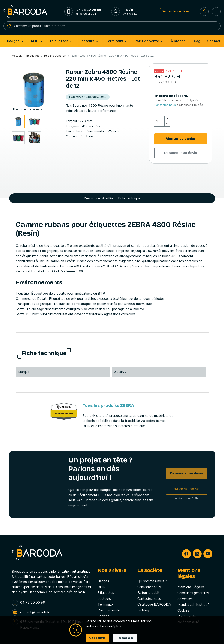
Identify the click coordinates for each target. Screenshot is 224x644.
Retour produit (148, 593)
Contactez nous (165, 105)
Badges (103, 581)
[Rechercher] (112, 26)
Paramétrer (125, 638)
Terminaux (105, 604)
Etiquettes (106, 593)
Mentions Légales (191, 587)
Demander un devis (176, 11)
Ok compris (97, 638)
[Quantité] (159, 121)
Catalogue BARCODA (154, 604)
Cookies (103, 616)
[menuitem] (15, 41)
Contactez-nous (149, 587)
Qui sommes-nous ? (152, 581)
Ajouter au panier (181, 139)
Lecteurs (104, 599)
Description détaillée (99, 198)
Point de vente (109, 610)
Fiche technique (129, 198)
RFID (101, 587)
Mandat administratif (193, 605)
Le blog (143, 610)
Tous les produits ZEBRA (108, 405)
